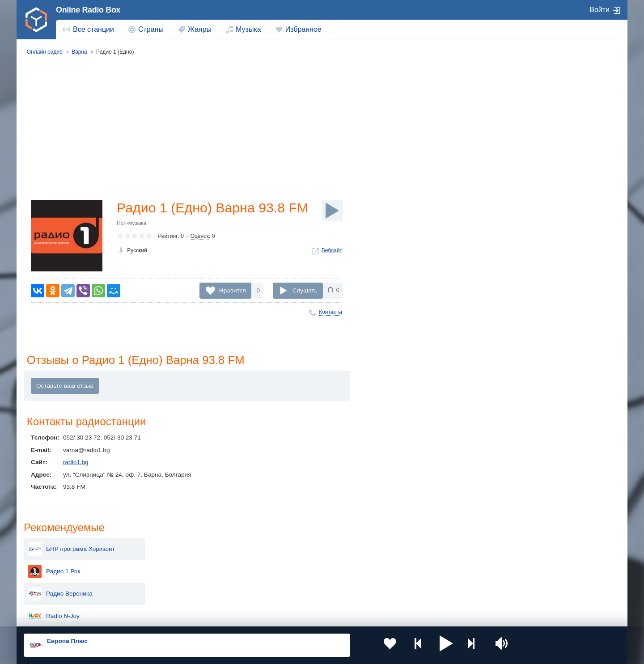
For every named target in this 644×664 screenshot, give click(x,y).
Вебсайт (332, 269)
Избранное (303, 29)
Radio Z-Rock (531, 250)
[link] (36, 20)
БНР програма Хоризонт (547, 93)
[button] (424, 645)
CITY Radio (528, 205)
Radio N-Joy (529, 160)
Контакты (330, 312)
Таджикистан (178, 561)
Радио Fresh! (530, 294)
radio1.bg (76, 463)
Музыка (248, 29)
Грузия (169, 591)
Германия (414, 591)
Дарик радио (530, 182)
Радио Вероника (535, 138)
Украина (171, 546)
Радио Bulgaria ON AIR (544, 227)
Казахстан (415, 546)
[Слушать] (332, 211)
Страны (151, 29)
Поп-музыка (132, 241)
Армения (293, 561)
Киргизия (52, 561)
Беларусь (53, 591)
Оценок (200, 254)
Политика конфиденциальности (222, 616)
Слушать (305, 290)
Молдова (293, 546)
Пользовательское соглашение (135, 616)
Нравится (233, 290)
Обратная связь (289, 616)
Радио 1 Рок (529, 115)
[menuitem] (89, 30)
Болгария (414, 561)
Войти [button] (600, 10)
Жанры (200, 29)
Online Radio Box (88, 10)
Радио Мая (527, 272)
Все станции (93, 29)
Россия (49, 546)
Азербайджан (299, 591)
